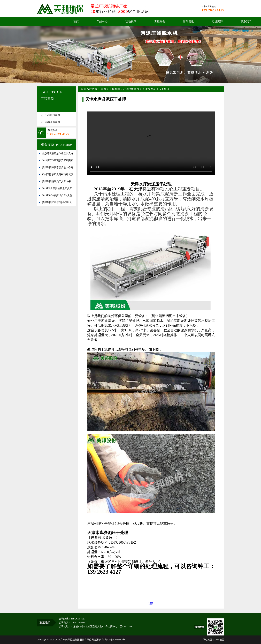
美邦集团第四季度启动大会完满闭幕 (59, 167)
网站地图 (208, 640)
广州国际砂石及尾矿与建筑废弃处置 (59, 174)
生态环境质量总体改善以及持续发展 (59, 153)
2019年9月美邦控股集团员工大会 (59, 188)
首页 (76, 21)
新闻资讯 (188, 21)
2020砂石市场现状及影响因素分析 (59, 160)
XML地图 (219, 640)
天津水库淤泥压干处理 (156, 89)
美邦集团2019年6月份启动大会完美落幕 (59, 202)
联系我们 (246, 21)
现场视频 (131, 21)
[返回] (151, 604)
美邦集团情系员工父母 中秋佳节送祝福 (59, 181)
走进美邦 (217, 21)
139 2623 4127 (58, 134)
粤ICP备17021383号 (115, 640)
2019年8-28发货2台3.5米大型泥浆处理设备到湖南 (59, 195)
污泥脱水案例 (131, 89)
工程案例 (160, 21)
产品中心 (102, 21)
